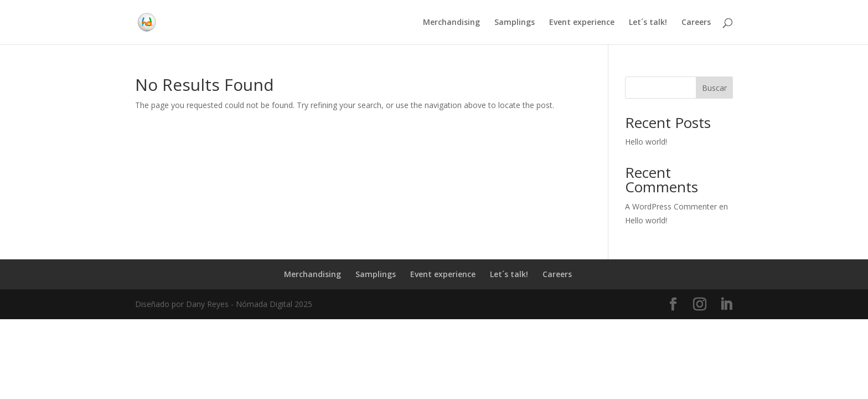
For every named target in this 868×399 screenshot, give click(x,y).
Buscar (714, 88)
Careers (696, 23)
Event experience (582, 23)
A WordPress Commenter (671, 206)
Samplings (515, 23)
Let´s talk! (648, 23)
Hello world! (646, 142)
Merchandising (451, 23)
